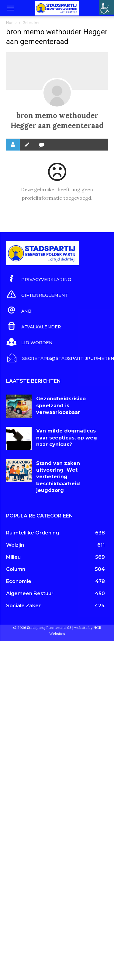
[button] (10, 8)
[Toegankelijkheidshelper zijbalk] (107, 7)
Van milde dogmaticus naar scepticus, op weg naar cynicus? (67, 438)
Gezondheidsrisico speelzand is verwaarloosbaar (61, 405)
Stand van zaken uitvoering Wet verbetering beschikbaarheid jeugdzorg (58, 477)
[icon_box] (39, 279)
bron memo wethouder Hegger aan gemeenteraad (57, 120)
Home (11, 23)
